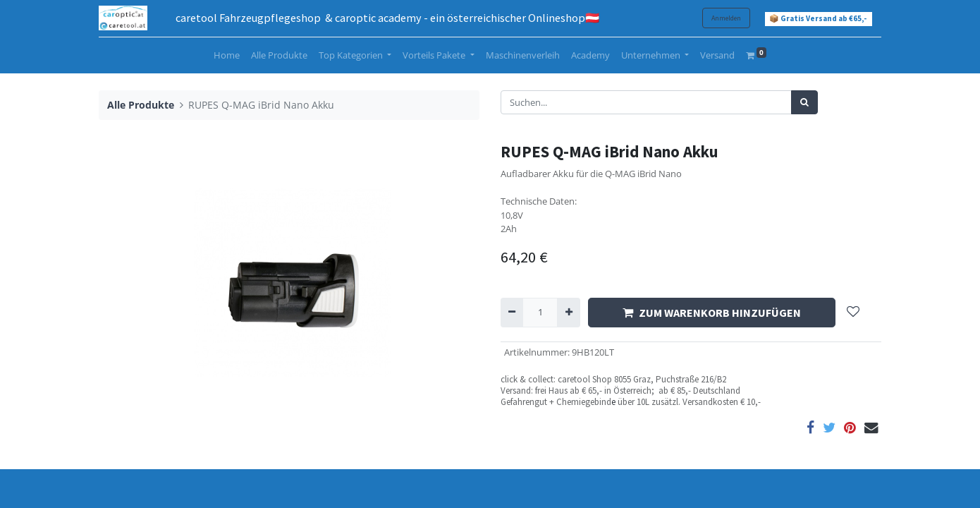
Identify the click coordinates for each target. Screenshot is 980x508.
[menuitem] (227, 56)
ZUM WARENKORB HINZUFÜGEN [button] (712, 313)
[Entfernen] (512, 313)
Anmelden (726, 18)
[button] (853, 313)
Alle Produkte (141, 105)
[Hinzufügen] (568, 313)
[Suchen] (804, 102)
